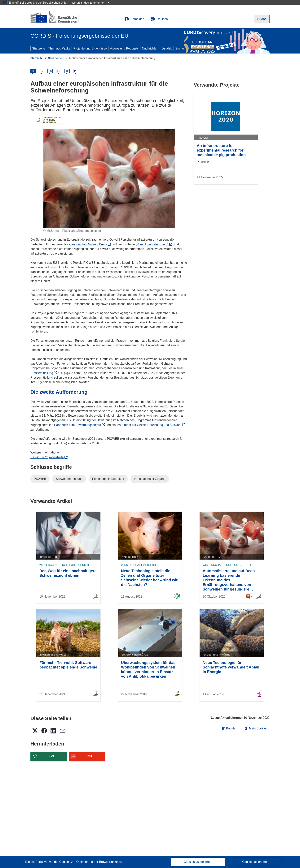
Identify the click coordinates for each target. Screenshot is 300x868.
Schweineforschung (69, 479)
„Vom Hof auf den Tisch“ (154, 244)
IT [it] (67, 71)
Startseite (39, 48)
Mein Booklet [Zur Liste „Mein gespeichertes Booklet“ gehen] (256, 728)
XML (52, 756)
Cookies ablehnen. (255, 862)
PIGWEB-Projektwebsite (49, 457)
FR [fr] (59, 71)
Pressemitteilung (44, 373)
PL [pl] (76, 71)
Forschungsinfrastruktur (108, 479)
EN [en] (42, 71)
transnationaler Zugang (150, 479)
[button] (159, 19)
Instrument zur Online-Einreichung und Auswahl (151, 425)
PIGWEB (40, 479)
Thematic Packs (59, 48)
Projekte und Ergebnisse (90, 48)
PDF (90, 756)
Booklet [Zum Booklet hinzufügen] (229, 728)
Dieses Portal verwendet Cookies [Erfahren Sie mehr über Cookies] (48, 862)
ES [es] (50, 71)
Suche (180, 48)
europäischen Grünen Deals (90, 244)
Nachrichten (150, 48)
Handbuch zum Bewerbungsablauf (79, 425)
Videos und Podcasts (124, 48)
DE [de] (33, 71)
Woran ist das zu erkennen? (91, 3)
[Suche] (262, 19)
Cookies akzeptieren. (198, 862)
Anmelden (134, 19)
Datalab (167, 48)
